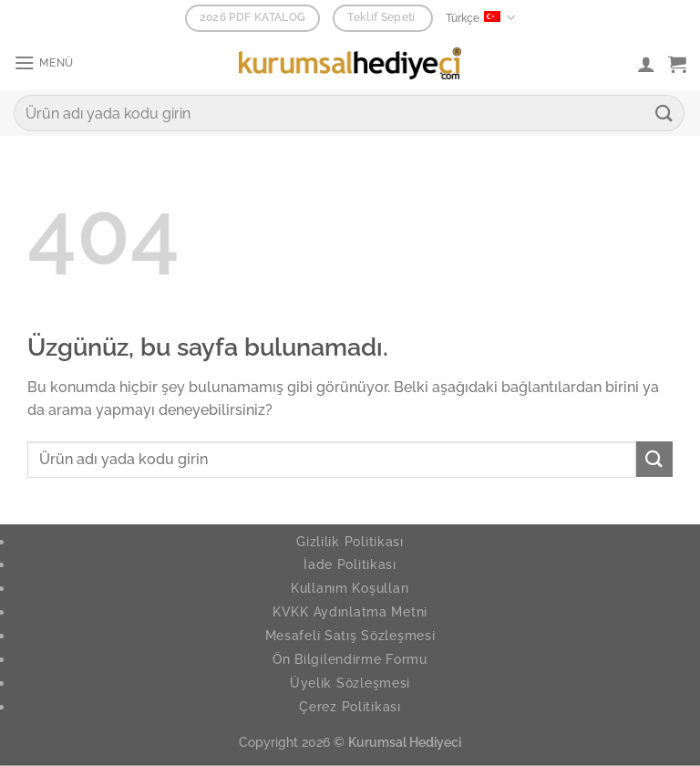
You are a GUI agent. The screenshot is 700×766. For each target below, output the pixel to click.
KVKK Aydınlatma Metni (350, 611)
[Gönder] (664, 113)
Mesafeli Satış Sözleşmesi (350, 635)
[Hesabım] (646, 64)
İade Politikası (350, 564)
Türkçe (481, 18)
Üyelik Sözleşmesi (350, 683)
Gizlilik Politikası (350, 541)
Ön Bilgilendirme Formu (350, 659)
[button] (46, 63)
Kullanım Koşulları (350, 588)
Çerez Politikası (350, 706)
